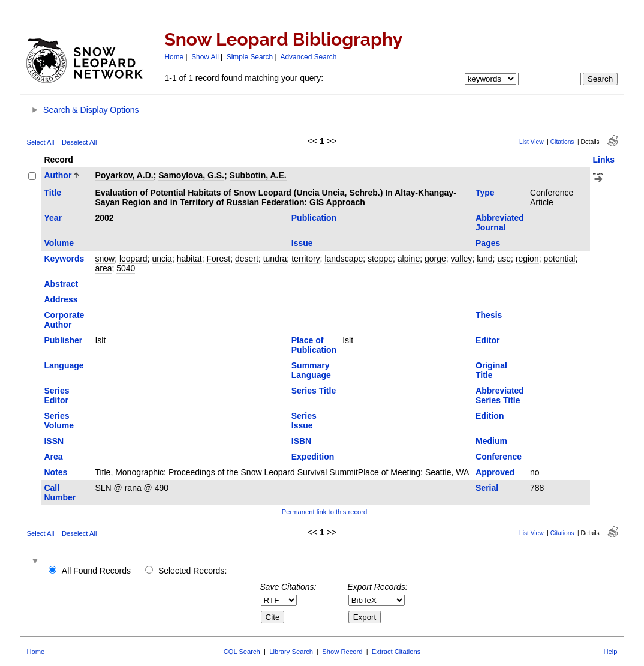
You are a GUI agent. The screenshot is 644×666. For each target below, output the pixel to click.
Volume (59, 243)
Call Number (60, 493)
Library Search (291, 652)
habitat (189, 259)
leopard (133, 259)
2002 (104, 218)
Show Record (342, 652)
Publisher (63, 340)
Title (52, 193)
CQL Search (242, 652)
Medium (491, 441)
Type (485, 193)
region (527, 259)
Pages (488, 243)
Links (604, 160)
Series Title (314, 391)
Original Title (491, 370)
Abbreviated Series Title (500, 395)
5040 (126, 268)
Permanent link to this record (324, 512)
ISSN (54, 441)
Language (64, 365)
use (504, 259)
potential (559, 259)
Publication (314, 218)
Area (53, 457)
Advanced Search (308, 57)
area (103, 268)
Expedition (313, 457)
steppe (380, 259)
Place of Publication (314, 345)
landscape (344, 259)
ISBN (301, 441)
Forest (218, 259)
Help (611, 652)
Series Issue (304, 421)
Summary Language (311, 370)
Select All (40, 142)
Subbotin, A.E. (258, 175)
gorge (435, 259)
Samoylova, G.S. (191, 175)
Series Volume (59, 421)
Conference (499, 457)
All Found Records (96, 571)
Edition (490, 416)
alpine (409, 259)
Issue (302, 243)
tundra (275, 259)
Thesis (489, 315)
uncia (162, 259)
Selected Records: (192, 571)
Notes (55, 472)
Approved (495, 472)
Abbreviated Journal (500, 223)
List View (532, 142)
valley (462, 259)
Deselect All (79, 142)
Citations (562, 142)
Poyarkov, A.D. (124, 175)
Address (61, 299)
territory (306, 259)
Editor (487, 340)
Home (174, 57)
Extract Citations (396, 652)
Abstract (61, 284)
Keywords (64, 259)
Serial (487, 488)
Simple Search (250, 57)
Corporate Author (64, 320)
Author (58, 175)
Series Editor (56, 395)
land (484, 259)
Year (53, 218)
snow (105, 259)
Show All (205, 57)
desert (247, 259)
